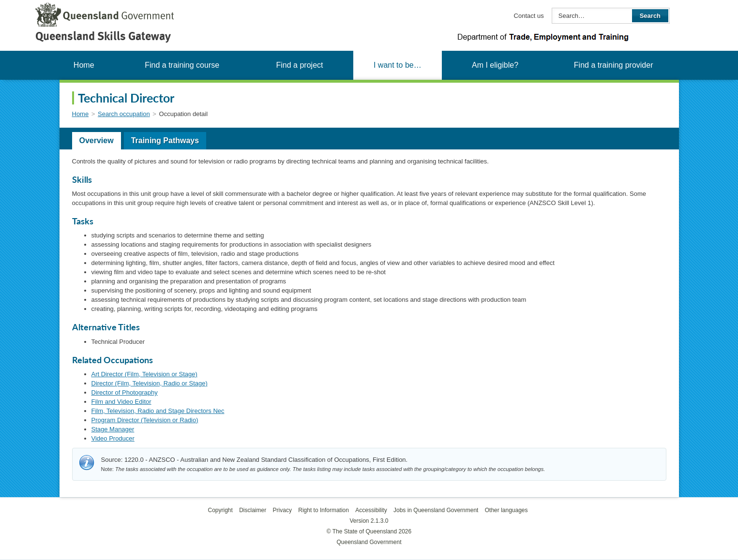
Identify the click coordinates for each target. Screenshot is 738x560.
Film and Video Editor (121, 402)
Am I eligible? (495, 65)
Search (650, 16)
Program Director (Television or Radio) (145, 420)
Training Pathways (165, 140)
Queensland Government (369, 542)
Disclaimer (253, 510)
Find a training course (182, 65)
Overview (97, 140)
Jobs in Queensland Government (436, 510)
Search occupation (124, 114)
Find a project (300, 65)
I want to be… (398, 65)
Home (84, 65)
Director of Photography (125, 392)
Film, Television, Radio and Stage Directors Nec (158, 411)
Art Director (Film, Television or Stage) (144, 374)
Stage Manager (113, 429)
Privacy (282, 510)
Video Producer (113, 438)
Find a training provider (614, 65)
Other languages (506, 510)
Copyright (220, 510)
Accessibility (371, 510)
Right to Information (324, 510)
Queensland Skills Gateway (103, 36)
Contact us (529, 16)
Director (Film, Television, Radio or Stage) (150, 383)
